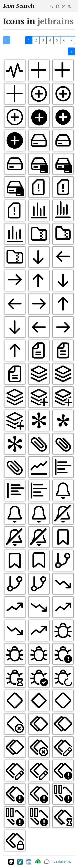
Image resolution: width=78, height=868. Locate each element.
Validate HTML (62, 862)
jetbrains (56, 21)
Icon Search (19, 6)
